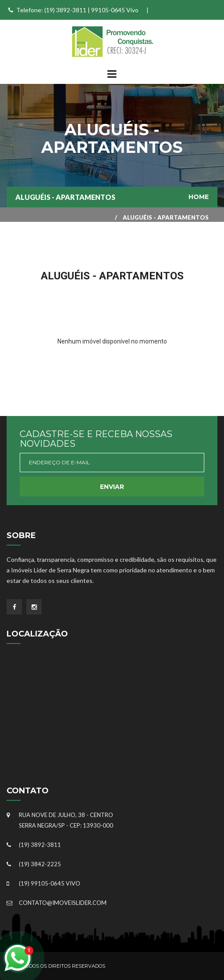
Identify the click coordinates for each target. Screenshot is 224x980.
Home (199, 197)
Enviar (112, 487)
